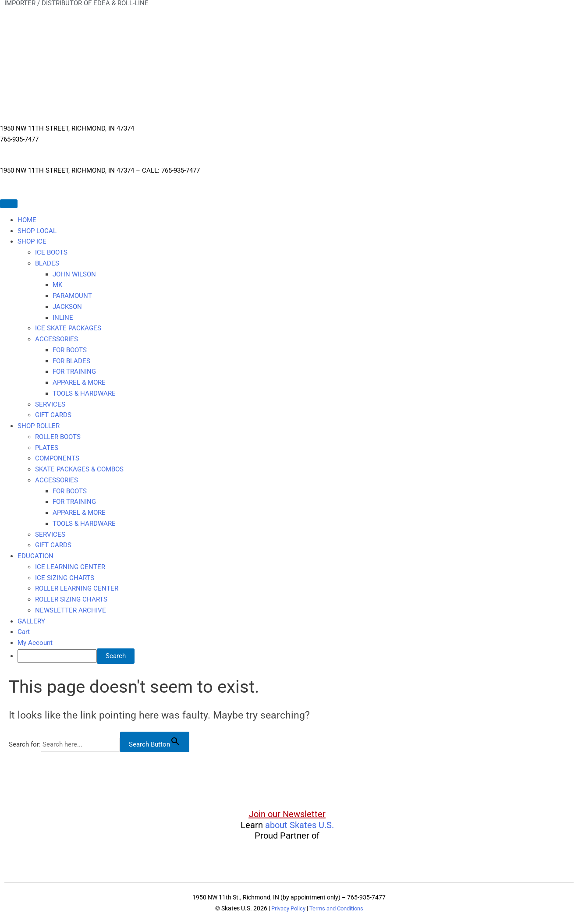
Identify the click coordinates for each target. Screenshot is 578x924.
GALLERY (31, 621)
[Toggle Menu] (9, 204)
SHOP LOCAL (37, 231)
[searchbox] (57, 656)
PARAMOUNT (72, 296)
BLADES (47, 263)
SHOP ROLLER (39, 426)
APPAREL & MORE (79, 382)
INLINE (63, 318)
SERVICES (50, 404)
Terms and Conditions (338, 908)
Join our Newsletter (287, 814)
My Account (35, 643)
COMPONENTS (57, 458)
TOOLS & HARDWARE (84, 393)
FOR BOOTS (70, 350)
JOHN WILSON (74, 274)
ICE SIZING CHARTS (65, 578)
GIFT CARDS (53, 415)
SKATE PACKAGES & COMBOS (79, 469)
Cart (24, 632)
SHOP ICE (32, 241)
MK (57, 285)
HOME (27, 220)
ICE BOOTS (51, 252)
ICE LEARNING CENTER (70, 567)
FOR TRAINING (74, 372)
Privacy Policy (286, 908)
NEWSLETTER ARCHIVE (71, 610)
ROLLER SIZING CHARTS (71, 599)
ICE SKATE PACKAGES (68, 328)
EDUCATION (35, 556)
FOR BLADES (71, 361)
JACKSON (67, 307)
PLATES (47, 448)
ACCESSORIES (57, 339)
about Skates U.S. (300, 825)
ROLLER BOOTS (58, 437)
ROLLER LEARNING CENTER (77, 588)
